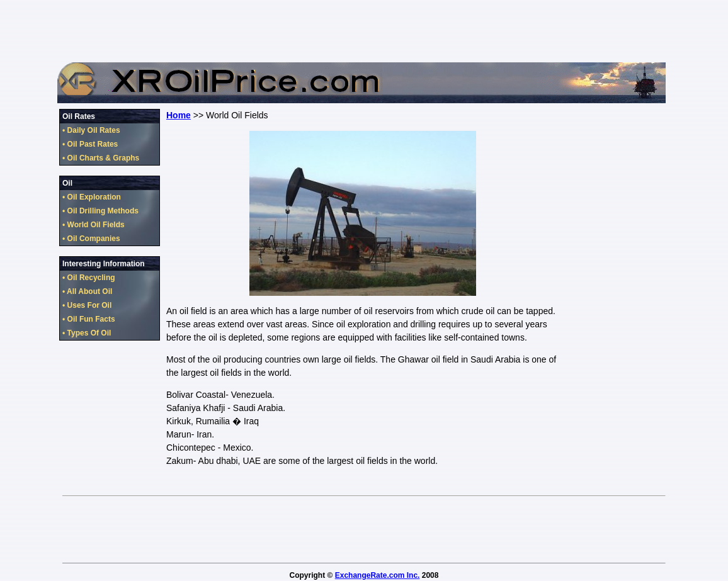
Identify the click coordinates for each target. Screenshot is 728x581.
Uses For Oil (90, 305)
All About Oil (89, 291)
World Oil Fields (96, 225)
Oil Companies (94, 239)
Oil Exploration (94, 197)
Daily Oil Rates (94, 130)
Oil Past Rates (93, 144)
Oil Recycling (91, 278)
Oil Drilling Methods (103, 211)
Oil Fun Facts (91, 319)
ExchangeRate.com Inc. (378, 575)
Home (179, 115)
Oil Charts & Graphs (104, 158)
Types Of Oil (89, 333)
